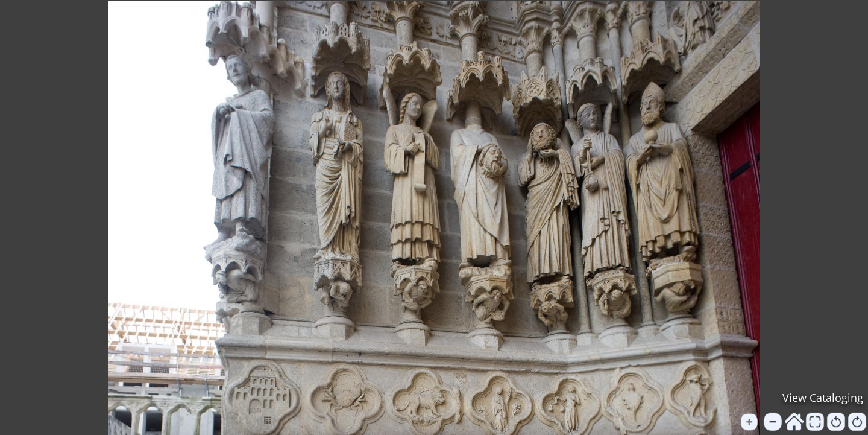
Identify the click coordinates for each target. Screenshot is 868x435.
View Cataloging (823, 398)
